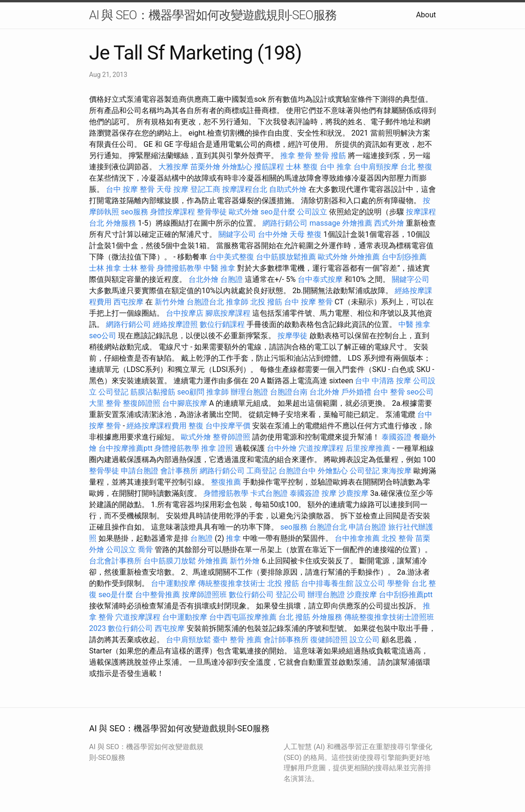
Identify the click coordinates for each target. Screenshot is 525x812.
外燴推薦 (357, 223)
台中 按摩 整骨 (130, 189)
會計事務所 (179, 471)
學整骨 (398, 583)
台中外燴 (273, 234)
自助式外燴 (288, 189)
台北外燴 (203, 279)
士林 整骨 (139, 268)
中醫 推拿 (219, 268)
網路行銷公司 (285, 223)
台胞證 (232, 279)
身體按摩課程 (172, 212)
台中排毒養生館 (327, 583)
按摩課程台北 (245, 189)
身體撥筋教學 (179, 268)
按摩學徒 (292, 336)
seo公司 (103, 336)
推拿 (233, 538)
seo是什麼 (278, 212)
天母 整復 (306, 234)
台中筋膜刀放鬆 (170, 561)
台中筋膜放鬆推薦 (286, 257)
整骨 (322, 156)
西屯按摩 (128, 302)
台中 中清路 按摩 (383, 381)
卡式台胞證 (269, 493)
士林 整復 (302, 167)
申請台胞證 (140, 471)
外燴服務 (121, 223)
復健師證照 (329, 640)
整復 (196, 426)
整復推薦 (226, 482)
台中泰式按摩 (320, 279)
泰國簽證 (397, 437)
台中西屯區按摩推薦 (243, 617)
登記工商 (205, 189)
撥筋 (338, 156)
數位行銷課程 (222, 324)
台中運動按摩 (173, 583)
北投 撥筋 (266, 302)
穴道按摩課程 (321, 448)
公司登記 (113, 392)
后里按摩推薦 (368, 448)
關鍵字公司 (237, 234)
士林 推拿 (105, 268)
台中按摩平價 (228, 426)
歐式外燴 (244, 212)
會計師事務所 (286, 640)
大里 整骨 (105, 403)
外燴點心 (237, 167)
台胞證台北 (205, 302)
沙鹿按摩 (353, 493)
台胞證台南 (289, 392)
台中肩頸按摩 (376, 167)
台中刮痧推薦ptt (406, 595)
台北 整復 (416, 167)
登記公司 (291, 595)
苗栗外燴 (205, 167)
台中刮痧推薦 (404, 257)
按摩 (329, 493)
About (426, 15)
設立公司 (370, 583)
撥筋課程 (269, 167)
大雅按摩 (173, 167)
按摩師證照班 (204, 595)
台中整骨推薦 (157, 595)
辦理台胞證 (249, 392)
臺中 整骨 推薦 (237, 640)
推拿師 (237, 302)
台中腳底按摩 (185, 403)
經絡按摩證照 (175, 324)
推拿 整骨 (296, 156)
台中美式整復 (232, 257)
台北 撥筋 (294, 617)
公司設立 (312, 212)
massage (325, 223)
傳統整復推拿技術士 (232, 583)
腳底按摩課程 (228, 313)
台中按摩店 (185, 313)
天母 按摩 (172, 189)
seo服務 (135, 212)
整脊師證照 (232, 437)
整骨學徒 (212, 212)
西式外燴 (389, 223)
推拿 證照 (217, 448)
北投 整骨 (397, 538)
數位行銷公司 (251, 595)
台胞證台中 (297, 471)
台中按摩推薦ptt (125, 448)
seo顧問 (191, 392)
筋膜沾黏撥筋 (153, 392)
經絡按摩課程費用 (157, 426)
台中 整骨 (389, 392)
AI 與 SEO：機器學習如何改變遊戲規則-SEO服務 (213, 15)
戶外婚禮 (356, 392)
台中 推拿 (336, 167)
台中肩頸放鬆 (188, 640)
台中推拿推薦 (357, 538)
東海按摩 (397, 471)
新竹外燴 (170, 302)
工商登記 (262, 471)
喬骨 (145, 550)
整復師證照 (142, 403)
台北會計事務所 (115, 561)
